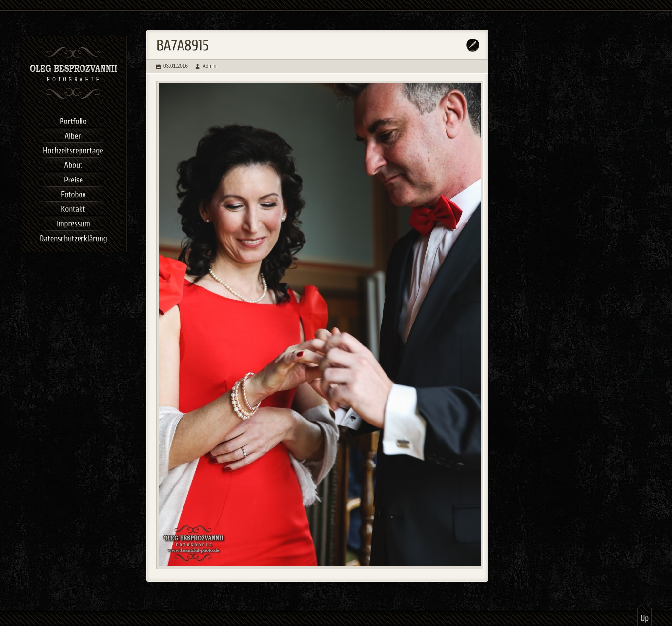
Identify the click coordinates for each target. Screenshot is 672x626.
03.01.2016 (176, 66)
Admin (209, 66)
